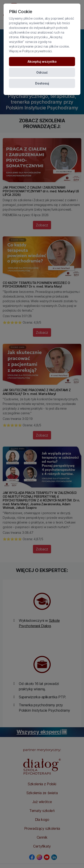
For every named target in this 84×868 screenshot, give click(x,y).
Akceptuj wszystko (42, 61)
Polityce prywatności (37, 51)
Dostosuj (42, 83)
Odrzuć (42, 72)
